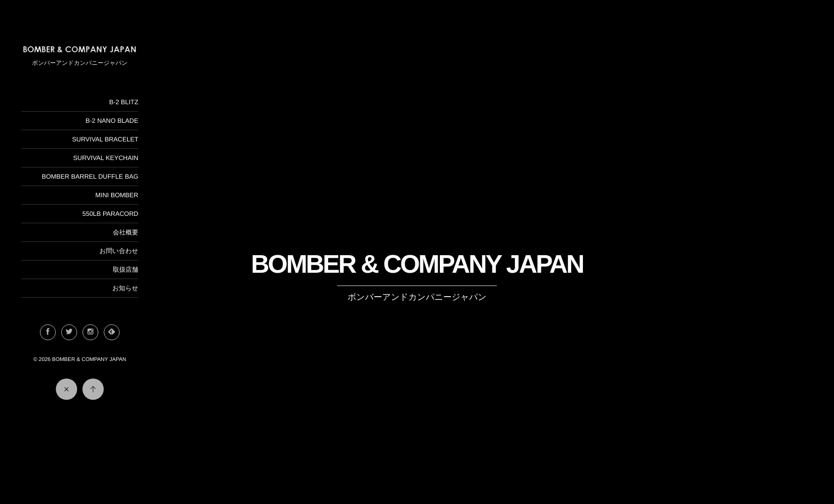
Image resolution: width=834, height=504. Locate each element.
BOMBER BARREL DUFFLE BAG (90, 177)
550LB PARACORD (110, 214)
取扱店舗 (126, 270)
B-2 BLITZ (124, 102)
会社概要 (126, 232)
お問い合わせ (119, 251)
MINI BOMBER (117, 195)
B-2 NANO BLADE (112, 121)
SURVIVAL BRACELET (106, 139)
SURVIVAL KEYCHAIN (106, 158)
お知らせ (125, 288)
